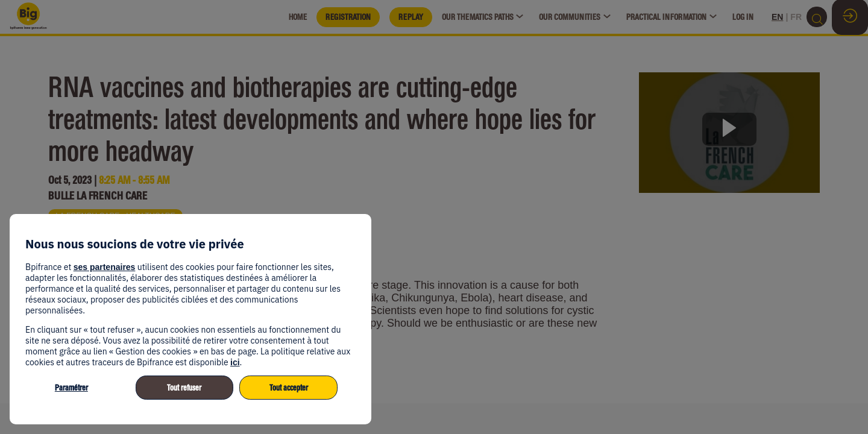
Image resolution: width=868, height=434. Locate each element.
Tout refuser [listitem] (184, 388)
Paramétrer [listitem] (71, 388)
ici (235, 362)
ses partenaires (105, 267)
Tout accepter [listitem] (289, 388)
